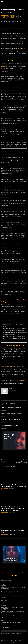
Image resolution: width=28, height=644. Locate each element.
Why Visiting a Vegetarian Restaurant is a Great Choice (21, 462)
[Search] (25, 399)
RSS (23, 573)
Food (16, 643)
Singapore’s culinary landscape (8, 366)
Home (13, 643)
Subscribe (14, 631)
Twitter (16, 576)
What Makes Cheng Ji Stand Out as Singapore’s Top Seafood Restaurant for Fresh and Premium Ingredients (13, 508)
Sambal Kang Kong (12, 370)
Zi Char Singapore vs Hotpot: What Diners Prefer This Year (10, 426)
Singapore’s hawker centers (7, 305)
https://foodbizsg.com (13, 390)
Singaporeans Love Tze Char (16, 345)
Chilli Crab (20, 370)
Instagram (16, 573)
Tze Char (11, 60)
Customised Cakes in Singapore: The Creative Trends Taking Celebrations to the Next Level (11, 420)
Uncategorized (5, 15)
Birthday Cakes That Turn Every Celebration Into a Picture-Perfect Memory (11, 408)
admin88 (11, 388)
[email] (14, 627)
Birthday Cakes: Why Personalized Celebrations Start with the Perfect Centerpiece (11, 414)
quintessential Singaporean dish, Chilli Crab (12, 106)
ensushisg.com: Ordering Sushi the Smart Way (13, 531)
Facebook (8, 573)
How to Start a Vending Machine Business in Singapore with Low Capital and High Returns (14, 486)
